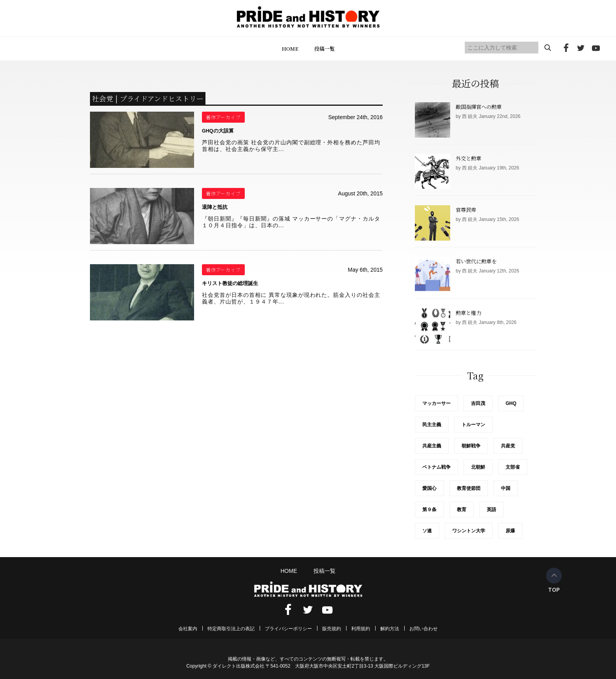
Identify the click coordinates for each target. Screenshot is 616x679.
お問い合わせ (423, 629)
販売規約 (332, 629)
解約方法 (390, 629)
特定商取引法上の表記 (231, 629)
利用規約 (361, 629)
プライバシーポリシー (288, 629)
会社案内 (188, 629)
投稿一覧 (324, 49)
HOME (290, 49)
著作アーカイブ (224, 117)
